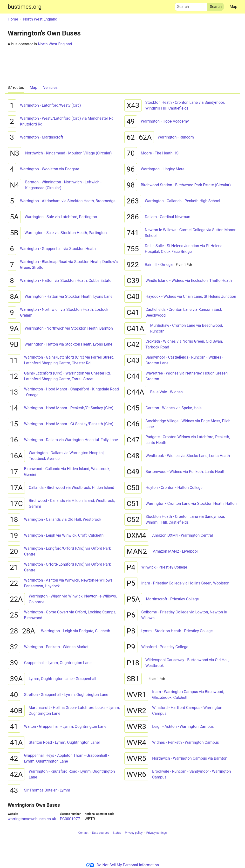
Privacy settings (157, 833)
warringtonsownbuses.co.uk (32, 819)
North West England (55, 44)
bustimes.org (25, 7)
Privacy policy (134, 833)
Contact (83, 833)
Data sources (101, 833)
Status (117, 833)
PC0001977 (70, 819)
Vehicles (50, 87)
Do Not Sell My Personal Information (122, 865)
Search (191, 6)
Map (233, 7)
